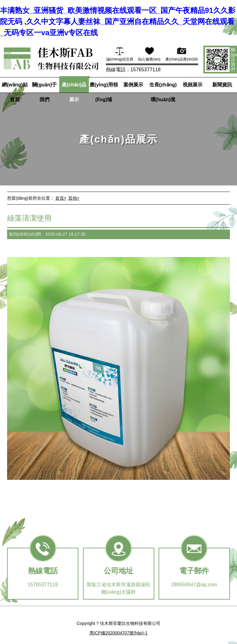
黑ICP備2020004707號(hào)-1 (118, 633)
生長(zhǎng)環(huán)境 (163, 92)
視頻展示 (193, 85)
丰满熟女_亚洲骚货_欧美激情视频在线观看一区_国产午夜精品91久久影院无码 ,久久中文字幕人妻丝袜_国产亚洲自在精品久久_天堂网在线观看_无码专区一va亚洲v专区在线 (118, 21)
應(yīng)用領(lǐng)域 (104, 92)
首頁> (61, 198)
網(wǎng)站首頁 (15, 92)
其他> (74, 198)
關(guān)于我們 (45, 92)
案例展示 (133, 85)
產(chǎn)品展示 (74, 92)
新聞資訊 (222, 85)
